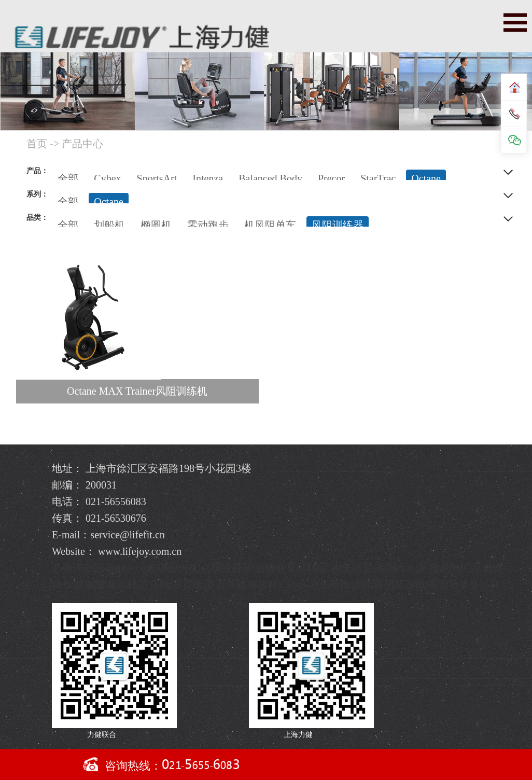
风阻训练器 (338, 225)
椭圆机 (156, 225)
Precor (331, 178)
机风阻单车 (270, 225)
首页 (37, 144)
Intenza (208, 178)
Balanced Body (270, 178)
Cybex (107, 178)
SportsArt (157, 178)
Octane (426, 178)
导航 (515, 23)
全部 (68, 178)
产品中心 (82, 144)
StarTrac (378, 178)
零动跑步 (208, 225)
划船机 (109, 225)
